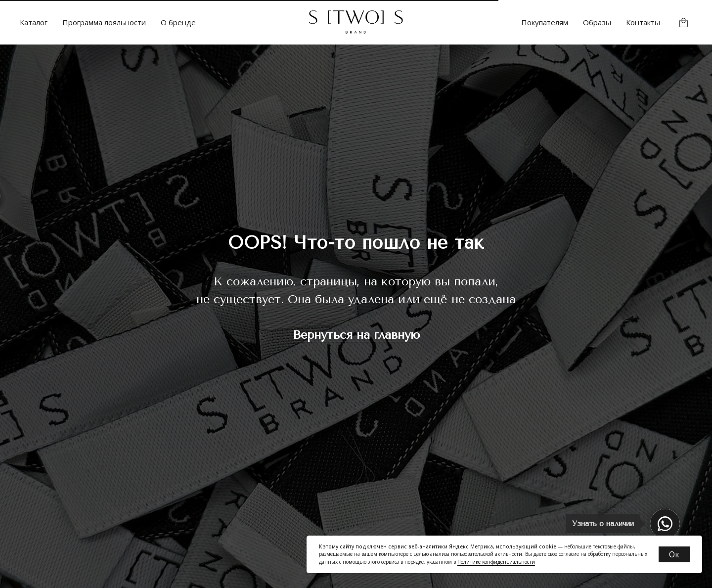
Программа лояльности (104, 22)
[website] (684, 23)
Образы (597, 22)
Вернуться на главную (356, 335)
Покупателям (545, 22)
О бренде (178, 22)
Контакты (643, 22)
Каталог (34, 22)
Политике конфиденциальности (496, 562)
